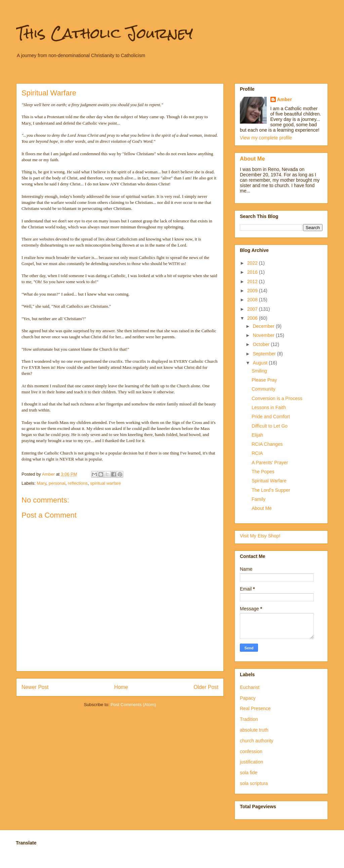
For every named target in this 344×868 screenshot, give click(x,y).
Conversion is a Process (277, 398)
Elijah (257, 435)
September (265, 354)
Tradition (249, 719)
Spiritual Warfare (269, 481)
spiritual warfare (105, 483)
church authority (257, 741)
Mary (42, 483)
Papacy (248, 698)
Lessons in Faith (269, 407)
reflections (78, 483)
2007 (253, 309)
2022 (253, 263)
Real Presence (255, 708)
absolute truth (254, 730)
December (264, 326)
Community (264, 389)
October (262, 344)
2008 (253, 300)
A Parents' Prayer (270, 463)
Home (121, 687)
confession (251, 751)
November (264, 335)
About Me (252, 159)
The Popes (263, 472)
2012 (253, 281)
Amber (285, 99)
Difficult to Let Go (270, 426)
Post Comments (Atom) (133, 705)
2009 (253, 291)
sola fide (249, 773)
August (261, 363)
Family (259, 499)
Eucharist (250, 687)
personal (57, 483)
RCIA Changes (267, 444)
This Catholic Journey (104, 33)
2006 (253, 318)
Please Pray (264, 380)
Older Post (206, 687)
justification (251, 762)
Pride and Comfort (271, 417)
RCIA (257, 453)
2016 (253, 272)
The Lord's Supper (271, 490)
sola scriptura (254, 783)
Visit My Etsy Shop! (260, 536)
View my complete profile (266, 138)
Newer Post (35, 687)
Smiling (259, 371)
